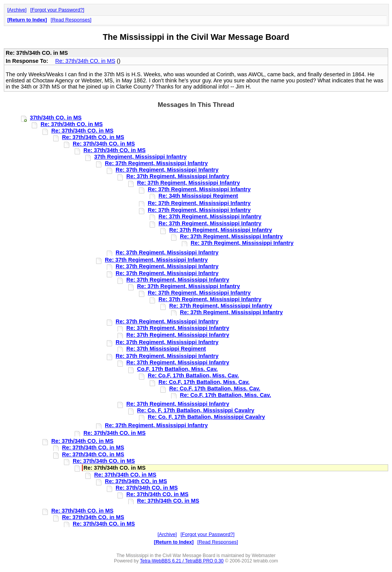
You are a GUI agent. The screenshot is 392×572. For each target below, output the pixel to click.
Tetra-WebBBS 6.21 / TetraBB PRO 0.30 (182, 561)
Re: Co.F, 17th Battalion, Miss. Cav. (193, 375)
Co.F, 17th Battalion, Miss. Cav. (177, 369)
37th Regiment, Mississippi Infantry (140, 157)
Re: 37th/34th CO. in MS (85, 61)
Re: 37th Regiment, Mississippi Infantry (156, 163)
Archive (17, 10)
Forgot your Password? (57, 10)
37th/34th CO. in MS (56, 118)
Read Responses (71, 20)
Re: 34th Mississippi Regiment (198, 196)
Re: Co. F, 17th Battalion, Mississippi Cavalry (196, 410)
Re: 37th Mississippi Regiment (166, 349)
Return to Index (27, 20)
